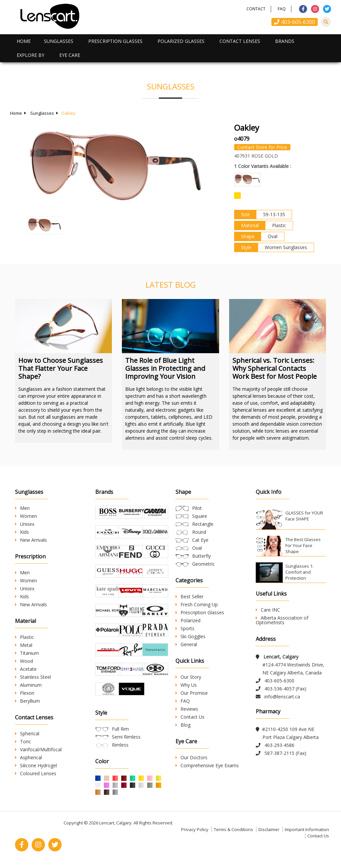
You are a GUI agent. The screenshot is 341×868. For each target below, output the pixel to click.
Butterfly (201, 556)
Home (24, 41)
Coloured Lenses (36, 773)
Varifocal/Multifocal (38, 749)
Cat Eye (200, 540)
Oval (197, 548)
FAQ (282, 9)
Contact (256, 9)
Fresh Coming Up (197, 604)
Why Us (186, 685)
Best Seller (189, 596)
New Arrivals (31, 540)
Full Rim (120, 729)
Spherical (27, 733)
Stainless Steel (33, 677)
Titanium (27, 653)
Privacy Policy (195, 829)
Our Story (188, 677)
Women (26, 516)
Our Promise (192, 693)
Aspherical (28, 757)
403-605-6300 (295, 22)
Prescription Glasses (115, 41)
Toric (23, 741)
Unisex (25, 524)
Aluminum (28, 685)
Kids (22, 532)
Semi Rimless (126, 737)
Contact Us (190, 717)
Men (22, 508)
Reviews (187, 709)
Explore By (30, 55)
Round (199, 532)
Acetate (26, 669)
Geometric (203, 564)
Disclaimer (269, 829)
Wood (24, 661)
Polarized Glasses (181, 41)
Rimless (120, 745)
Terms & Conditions (233, 829)
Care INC (268, 610)
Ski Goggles (190, 636)
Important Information (307, 829)
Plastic (24, 637)
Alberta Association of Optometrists (282, 620)
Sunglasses (59, 41)
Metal (24, 645)
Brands (285, 41)
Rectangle (203, 524)
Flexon (25, 693)
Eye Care (70, 55)
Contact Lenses (240, 41)
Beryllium (27, 701)
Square (200, 516)
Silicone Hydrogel (36, 765)
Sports (185, 628)
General (186, 644)
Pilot (197, 508)
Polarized (188, 620)
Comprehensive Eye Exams (207, 765)
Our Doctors (191, 757)
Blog (183, 725)
